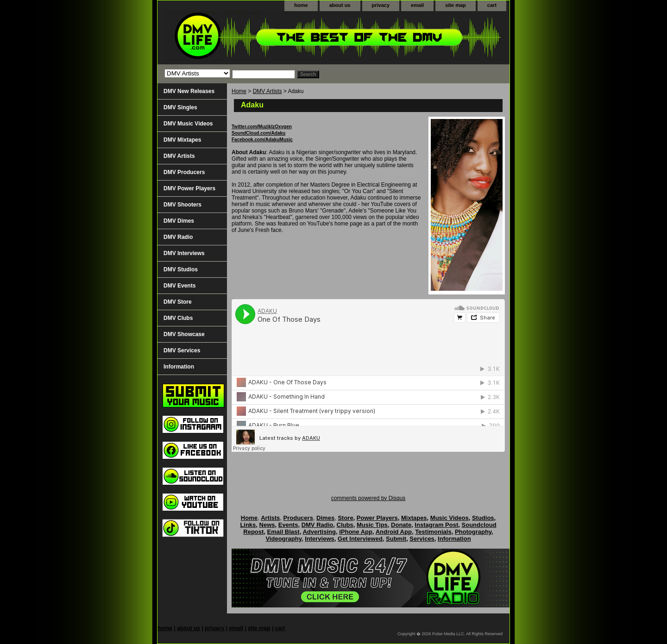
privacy (381, 5)
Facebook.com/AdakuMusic (262, 140)
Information (179, 367)
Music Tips (372, 525)
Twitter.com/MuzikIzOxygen (262, 127)
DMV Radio (178, 237)
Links (248, 525)
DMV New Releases (189, 91)
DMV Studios (181, 269)
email (417, 5)
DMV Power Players (189, 188)
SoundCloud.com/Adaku (258, 133)
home (301, 5)
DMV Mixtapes (182, 140)
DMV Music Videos (188, 124)
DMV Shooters (182, 205)
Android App (394, 532)
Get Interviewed (360, 539)
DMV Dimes (179, 221)
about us (340, 5)
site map (456, 5)
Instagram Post (436, 525)
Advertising (319, 532)
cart (492, 5)
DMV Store (178, 302)
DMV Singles (180, 107)
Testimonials (433, 532)
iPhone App (356, 532)
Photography (473, 532)
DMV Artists (267, 91)
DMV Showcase (184, 334)
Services (422, 539)
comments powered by (368, 498)
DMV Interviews (184, 253)
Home (239, 91)
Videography (283, 539)
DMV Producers (184, 172)
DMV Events (179, 286)
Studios (483, 518)
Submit (396, 539)
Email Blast (283, 532)
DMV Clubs (178, 318)
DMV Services (182, 350)
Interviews (320, 539)
